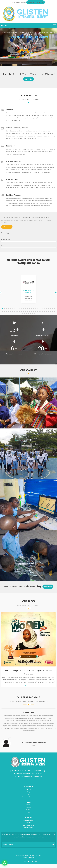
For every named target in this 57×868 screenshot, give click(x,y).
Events (29, 807)
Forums (28, 823)
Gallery (29, 810)
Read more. (28, 686)
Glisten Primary (36, 2)
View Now (48, 587)
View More (7, 227)
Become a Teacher (28, 797)
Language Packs (29, 825)
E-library (15, 3)
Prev (3, 45)
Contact (29, 794)
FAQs (28, 812)
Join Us (28, 79)
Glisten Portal (22, 3)
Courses (29, 805)
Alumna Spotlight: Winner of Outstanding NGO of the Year (28, 671)
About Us (28, 789)
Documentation (28, 820)
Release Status (29, 828)
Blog (28, 792)
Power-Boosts (25, 855)
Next (54, 45)
